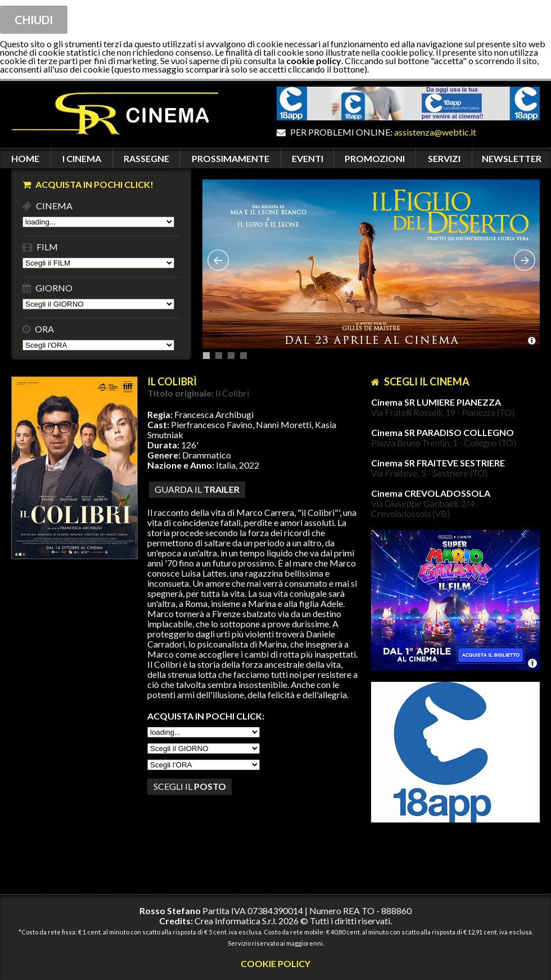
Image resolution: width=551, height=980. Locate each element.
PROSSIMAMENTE (231, 158)
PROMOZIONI (375, 158)
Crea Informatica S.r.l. (236, 921)
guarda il (197, 489)
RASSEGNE (146, 158)
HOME (25, 158)
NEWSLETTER (512, 158)
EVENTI (308, 158)
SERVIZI (444, 158)
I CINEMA (82, 158)
